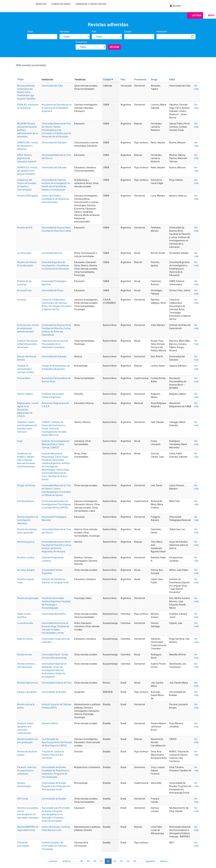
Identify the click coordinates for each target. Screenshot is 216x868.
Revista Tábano (25, 394)
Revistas (41, 4)
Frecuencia (81, 42)
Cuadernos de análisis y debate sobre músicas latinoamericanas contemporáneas (26, 460)
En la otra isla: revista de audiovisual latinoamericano (28, 328)
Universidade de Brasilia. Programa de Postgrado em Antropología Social (56, 786)
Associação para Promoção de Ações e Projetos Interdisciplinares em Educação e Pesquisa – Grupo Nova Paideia (56, 814)
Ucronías (22, 300)
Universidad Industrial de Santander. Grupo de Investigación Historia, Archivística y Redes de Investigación (54, 670)
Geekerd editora (50, 723)
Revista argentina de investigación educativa (28, 520)
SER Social (23, 799)
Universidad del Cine (52, 253)
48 (82, 861)
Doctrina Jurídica (26, 558)
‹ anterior (66, 861)
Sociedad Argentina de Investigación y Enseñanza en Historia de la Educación (55, 265)
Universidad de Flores (53, 290)
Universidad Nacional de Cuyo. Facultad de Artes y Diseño (55, 476)
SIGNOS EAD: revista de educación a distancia (27, 146)
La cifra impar (24, 253)
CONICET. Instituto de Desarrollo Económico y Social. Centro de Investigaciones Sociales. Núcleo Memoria (54, 429)
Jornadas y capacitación (91, 4)
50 (95, 861)
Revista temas (24, 655)
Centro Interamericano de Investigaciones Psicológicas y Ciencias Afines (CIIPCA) (56, 504)
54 (121, 861)
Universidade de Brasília (54, 692)
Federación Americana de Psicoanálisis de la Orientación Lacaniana (55, 344)
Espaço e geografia (27, 692)
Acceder (175, 6)
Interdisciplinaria (25, 501)
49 (88, 861)
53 (115, 861)
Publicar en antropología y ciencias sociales (26, 369)
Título (30, 32)
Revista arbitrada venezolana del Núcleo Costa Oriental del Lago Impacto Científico (26, 92)
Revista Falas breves (28, 683)
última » (164, 861)
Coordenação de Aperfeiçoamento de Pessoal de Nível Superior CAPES (57, 742)
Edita (172, 80)
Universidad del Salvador (54, 143)
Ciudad (128, 32)
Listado (197, 15)
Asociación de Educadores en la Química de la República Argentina (57, 108)
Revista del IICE (25, 228)
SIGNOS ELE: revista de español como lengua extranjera (27, 171)
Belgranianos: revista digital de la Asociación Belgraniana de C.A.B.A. (28, 410)
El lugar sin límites (26, 485)
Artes (45, 306)
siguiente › (151, 861)
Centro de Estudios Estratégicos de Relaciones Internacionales (55, 199)
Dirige (154, 80)
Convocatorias (61, 4)
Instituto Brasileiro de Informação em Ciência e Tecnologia (54, 846)
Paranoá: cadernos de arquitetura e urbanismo (27, 770)
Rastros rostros (25, 639)
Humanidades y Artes (53, 633)
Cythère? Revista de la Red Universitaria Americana (27, 344)
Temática (64, 32)
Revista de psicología (28, 598)
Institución (162, 32)
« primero (53, 861)
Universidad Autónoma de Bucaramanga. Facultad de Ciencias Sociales (55, 626)
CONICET (55, 448)
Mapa (211, 15)
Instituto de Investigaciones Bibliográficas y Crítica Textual (56, 444)
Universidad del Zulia (52, 86)
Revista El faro (24, 290)
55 (128, 861)
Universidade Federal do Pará (57, 683)
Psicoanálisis (24, 378)
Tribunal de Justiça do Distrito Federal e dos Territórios (53, 755)
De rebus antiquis (26, 570)
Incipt (20, 441)
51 (102, 861)
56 (135, 861)
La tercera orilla (25, 623)
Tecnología (54, 306)
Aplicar (114, 47)
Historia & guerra (26, 542)
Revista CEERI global (27, 196)
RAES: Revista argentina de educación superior (27, 158)
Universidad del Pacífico (54, 614)
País (94, 32)
